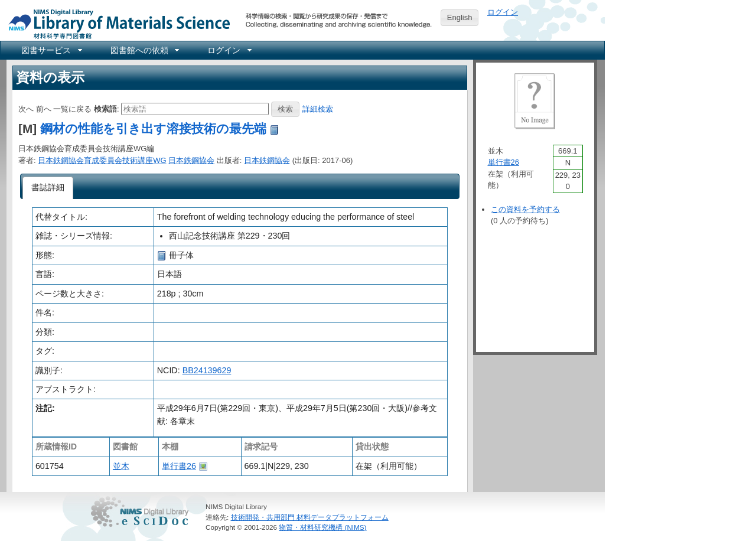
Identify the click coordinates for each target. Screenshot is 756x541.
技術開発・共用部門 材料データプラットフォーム (310, 517)
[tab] (48, 188)
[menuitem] (51, 50)
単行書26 (179, 466)
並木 (121, 466)
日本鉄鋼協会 (191, 160)
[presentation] (48, 188)
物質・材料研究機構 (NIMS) (322, 527)
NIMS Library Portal (116, 23)
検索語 (105, 108)
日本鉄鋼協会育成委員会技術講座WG (102, 160)
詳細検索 (318, 108)
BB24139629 (207, 370)
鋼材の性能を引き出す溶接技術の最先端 (153, 128)
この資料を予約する (525, 209)
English (460, 17)
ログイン (503, 12)
